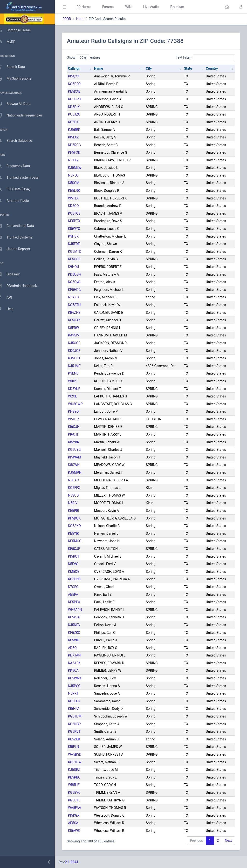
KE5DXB (81, 91)
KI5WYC (81, 229)
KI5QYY (81, 76)
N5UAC (80, 480)
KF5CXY (81, 320)
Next (228, 841)
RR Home (90, 7)
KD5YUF (81, 389)
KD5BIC (81, 122)
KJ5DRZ (81, 770)
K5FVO (80, 564)
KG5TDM (82, 716)
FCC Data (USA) (19, 189)
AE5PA (80, 595)
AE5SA (80, 823)
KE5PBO (81, 777)
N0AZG (80, 297)
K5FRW (80, 328)
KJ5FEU (81, 358)
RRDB (74, 19)
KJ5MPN (82, 472)
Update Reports (18, 249)
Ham (87, 19)
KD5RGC (81, 145)
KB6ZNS (81, 313)
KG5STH (81, 305)
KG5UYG (81, 450)
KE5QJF (81, 549)
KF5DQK (81, 518)
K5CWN (81, 465)
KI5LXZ (80, 137)
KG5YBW (82, 762)
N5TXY (80, 160)
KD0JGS (81, 351)
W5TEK (80, 198)
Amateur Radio (18, 201)
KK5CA (80, 670)
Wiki (135, 7)
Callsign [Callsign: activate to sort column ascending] (81, 68)
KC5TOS (81, 213)
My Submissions (19, 79)
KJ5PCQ (81, 686)
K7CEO (80, 587)
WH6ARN (82, 610)
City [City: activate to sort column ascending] (153, 68)
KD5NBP (81, 724)
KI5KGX (81, 815)
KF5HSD (81, 259)
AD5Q (79, 648)
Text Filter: (205, 58)
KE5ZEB (81, 739)
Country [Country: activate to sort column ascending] (213, 68)
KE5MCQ (82, 541)
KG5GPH (82, 99)
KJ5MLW (82, 168)
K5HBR (80, 236)
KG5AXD (81, 526)
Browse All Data (19, 104)
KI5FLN (81, 747)
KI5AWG (81, 831)
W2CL (79, 396)
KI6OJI (80, 434)
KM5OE (81, 572)
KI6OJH (81, 427)
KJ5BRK (81, 130)
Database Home (19, 30)
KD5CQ (80, 206)
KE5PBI (81, 511)
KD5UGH (82, 274)
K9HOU (80, 267)
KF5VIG (81, 640)
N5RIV (80, 503)
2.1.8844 (79, 862)
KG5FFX (81, 488)
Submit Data (16, 67)
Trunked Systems (20, 238)
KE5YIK (81, 533)
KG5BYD (81, 800)
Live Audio (158, 7)
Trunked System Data (23, 178)
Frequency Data (18, 166)
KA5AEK (81, 663)
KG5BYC (81, 793)
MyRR (11, 42)
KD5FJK (81, 107)
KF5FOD (81, 152)
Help (10, 309)
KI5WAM (82, 457)
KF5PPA (81, 602)
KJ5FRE (81, 244)
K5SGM (81, 183)
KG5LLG (81, 701)
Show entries (91, 58)
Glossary (13, 274)
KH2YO (80, 411)
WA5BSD (82, 754)
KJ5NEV (81, 625)
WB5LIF (81, 785)
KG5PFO (81, 84)
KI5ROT (81, 556)
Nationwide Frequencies (25, 116)
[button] (227, 7)
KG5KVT (81, 731)
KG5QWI (81, 282)
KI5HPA (81, 709)
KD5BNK (81, 579)
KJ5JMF (81, 366)
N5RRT (80, 693)
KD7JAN (81, 655)
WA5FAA (82, 808)
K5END (80, 373)
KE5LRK (81, 191)
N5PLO (80, 175)
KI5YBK (81, 442)
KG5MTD (82, 252)
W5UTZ (81, 419)
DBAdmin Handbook (22, 286)
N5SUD (80, 495)
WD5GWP (82, 404)
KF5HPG (81, 290)
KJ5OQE (81, 343)
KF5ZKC (81, 633)
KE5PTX (81, 221)
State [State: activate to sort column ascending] (191, 68)
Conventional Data (21, 226)
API (9, 298)
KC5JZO (81, 114)
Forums (115, 7)
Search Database (20, 141)
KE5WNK (82, 678)
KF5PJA (81, 617)
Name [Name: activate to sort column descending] (104, 68)
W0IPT (80, 381)
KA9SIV (81, 335)
